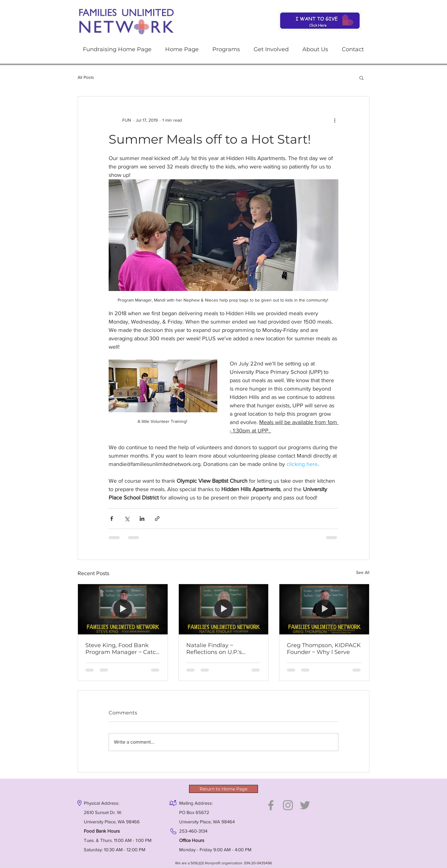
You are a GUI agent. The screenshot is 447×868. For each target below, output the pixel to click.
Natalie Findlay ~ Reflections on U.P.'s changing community (217, 649)
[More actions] (335, 120)
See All (363, 572)
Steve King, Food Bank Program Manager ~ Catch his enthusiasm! (122, 649)
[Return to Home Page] (223, 789)
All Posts (86, 77)
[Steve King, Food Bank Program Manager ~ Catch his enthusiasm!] (123, 609)
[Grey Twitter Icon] (305, 805)
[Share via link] (157, 519)
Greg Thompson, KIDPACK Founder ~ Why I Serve (324, 649)
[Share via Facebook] (112, 519)
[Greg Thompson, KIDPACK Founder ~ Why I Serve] (324, 609)
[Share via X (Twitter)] (127, 519)
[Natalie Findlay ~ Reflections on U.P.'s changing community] (224, 609)
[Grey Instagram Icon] (288, 805)
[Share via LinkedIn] (142, 519)
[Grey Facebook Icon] (271, 805)
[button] (226, 49)
